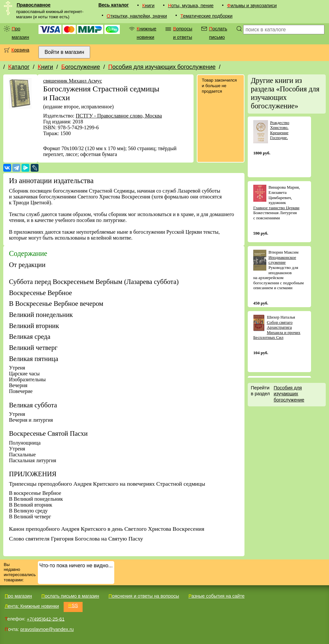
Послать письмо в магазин (70, 596)
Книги (149, 6)
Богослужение (81, 67)
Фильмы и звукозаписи (252, 6)
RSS (73, 605)
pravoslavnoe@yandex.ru (47, 629)
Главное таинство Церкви (276, 208)
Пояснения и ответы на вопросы (144, 596)
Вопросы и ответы (183, 33)
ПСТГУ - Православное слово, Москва (119, 116)
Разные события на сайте (216, 596)
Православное (34, 5)
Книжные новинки (147, 33)
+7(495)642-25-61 (46, 619)
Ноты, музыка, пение (191, 6)
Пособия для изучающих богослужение (162, 67)
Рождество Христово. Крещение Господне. (280, 130)
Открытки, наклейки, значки (137, 16)
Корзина (20, 50)
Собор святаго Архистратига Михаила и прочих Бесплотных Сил (277, 330)
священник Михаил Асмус (72, 81)
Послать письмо (218, 33)
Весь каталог (113, 5)
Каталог (19, 67)
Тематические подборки (207, 16)
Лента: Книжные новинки (32, 606)
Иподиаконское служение (282, 260)
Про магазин (20, 33)
